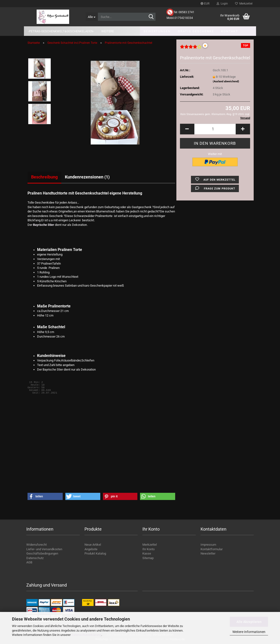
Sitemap (148, 558)
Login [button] (222, 4)
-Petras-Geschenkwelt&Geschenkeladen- (61, 31)
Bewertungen (157, 31)
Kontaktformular (212, 549)
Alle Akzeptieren (249, 622)
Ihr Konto (148, 549)
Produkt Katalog (95, 553)
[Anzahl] (215, 129)
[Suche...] (92, 17)
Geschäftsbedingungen (42, 553)
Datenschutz (35, 558)
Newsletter (208, 553)
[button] (205, 4)
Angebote (91, 549)
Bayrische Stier (43, 225)
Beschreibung (44, 177)
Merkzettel (244, 4)
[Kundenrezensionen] (191, 49)
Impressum (208, 545)
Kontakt (230, 31)
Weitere (108, 31)
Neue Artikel (93, 545)
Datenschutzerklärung (86, 635)
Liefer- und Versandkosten (44, 549)
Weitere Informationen (249, 632)
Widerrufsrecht (36, 545)
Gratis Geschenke (196, 31)
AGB (29, 562)
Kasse (147, 553)
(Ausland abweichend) (226, 81)
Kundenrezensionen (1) (87, 177)
